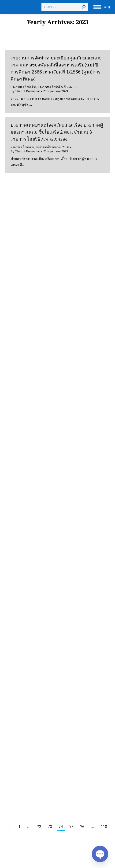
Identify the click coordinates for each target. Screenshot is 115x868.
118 (104, 827)
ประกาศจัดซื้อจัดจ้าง (23, 87)
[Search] (65, 7)
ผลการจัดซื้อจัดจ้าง (22, 147)
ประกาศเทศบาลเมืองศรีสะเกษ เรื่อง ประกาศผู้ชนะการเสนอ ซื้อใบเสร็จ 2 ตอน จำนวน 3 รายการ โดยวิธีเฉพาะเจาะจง (57, 132)
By (25, 92)
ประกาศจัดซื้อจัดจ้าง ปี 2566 (56, 87)
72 (39, 827)
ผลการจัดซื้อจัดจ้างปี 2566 (52, 147)
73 (50, 827)
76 (82, 827)
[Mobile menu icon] (102, 7)
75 (71, 827)
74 (61, 827)
